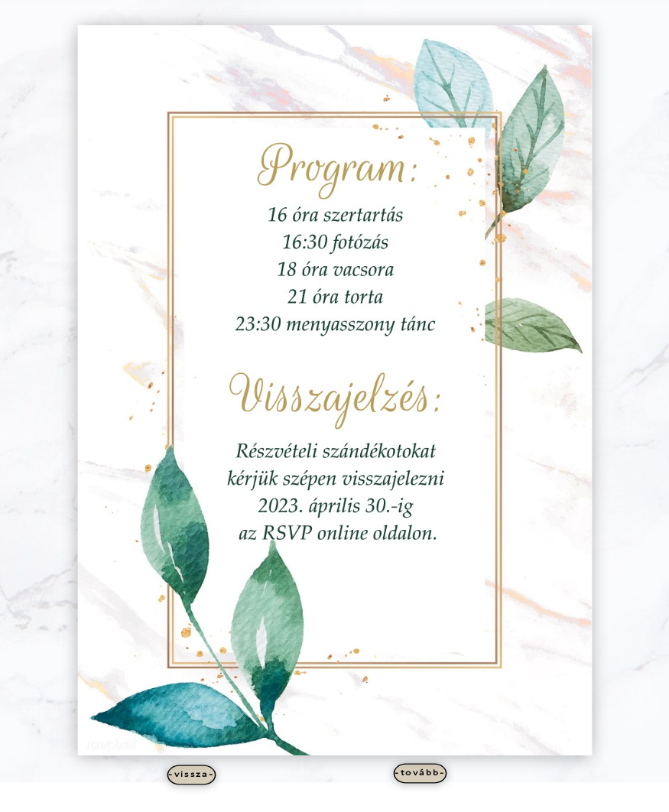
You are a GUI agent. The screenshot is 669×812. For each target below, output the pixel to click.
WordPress (398, 797)
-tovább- (420, 773)
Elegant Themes (310, 797)
